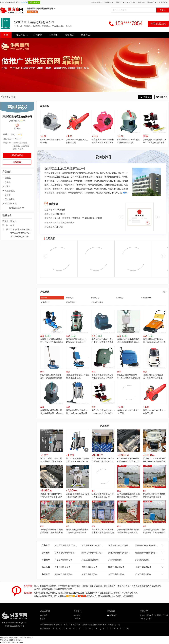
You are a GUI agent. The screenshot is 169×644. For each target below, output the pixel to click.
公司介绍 (38, 35)
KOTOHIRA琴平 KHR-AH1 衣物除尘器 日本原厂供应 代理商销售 (103, 461)
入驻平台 (36, 2)
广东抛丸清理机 (115, 560)
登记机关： (49, 222)
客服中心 (152, 2)
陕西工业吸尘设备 (116, 567)
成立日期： (49, 214)
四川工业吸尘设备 (62, 567)
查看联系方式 (158, 24)
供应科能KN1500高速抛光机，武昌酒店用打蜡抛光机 (51, 378)
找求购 (43, 619)
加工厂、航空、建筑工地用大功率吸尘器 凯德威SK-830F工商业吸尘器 (51, 461)
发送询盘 (113, 615)
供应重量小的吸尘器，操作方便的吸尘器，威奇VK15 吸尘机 (52, 413)
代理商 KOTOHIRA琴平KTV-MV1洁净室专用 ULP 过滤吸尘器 (51, 497)
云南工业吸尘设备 (89, 567)
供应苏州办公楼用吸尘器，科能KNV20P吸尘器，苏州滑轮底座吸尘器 (154, 378)
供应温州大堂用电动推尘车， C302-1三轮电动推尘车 (52, 342)
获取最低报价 (17, 155)
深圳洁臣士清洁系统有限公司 (40, 9)
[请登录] (24, 2)
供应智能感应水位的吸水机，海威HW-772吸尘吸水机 (77, 413)
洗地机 (8, 182)
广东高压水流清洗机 (90, 560)
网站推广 (120, 2)
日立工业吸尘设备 (143, 574)
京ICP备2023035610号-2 (14, 626)
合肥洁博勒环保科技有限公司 (148, 553)
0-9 (128, 629)
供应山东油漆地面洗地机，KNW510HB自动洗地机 (129, 378)
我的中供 (108, 2)
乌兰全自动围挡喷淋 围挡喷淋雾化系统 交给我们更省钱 (103, 532)
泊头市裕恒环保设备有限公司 (67, 553)
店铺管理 (44, 615)
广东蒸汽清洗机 (142, 560)
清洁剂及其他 (11, 203)
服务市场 (131, 2)
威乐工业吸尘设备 (89, 574)
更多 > (165, 292)
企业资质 (77, 619)
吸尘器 (8, 195)
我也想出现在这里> (7, 638)
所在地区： (8, 139)
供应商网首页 (97, 2)
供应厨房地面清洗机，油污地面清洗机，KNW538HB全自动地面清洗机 (103, 378)
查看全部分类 (17, 208)
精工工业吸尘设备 (116, 574)
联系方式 (85, 35)
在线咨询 (17, 162)
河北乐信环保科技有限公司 (120, 553)
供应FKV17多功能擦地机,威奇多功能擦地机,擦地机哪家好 (129, 342)
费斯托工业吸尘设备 (63, 574)
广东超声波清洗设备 (63, 560)
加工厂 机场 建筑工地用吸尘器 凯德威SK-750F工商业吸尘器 (77, 461)
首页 (6, 35)
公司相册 (54, 35)
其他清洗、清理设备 (154, 615)
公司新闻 (70, 35)
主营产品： (8, 143)
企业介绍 (77, 615)
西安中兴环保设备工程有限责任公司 (97, 553)
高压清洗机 (10, 191)
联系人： (7, 134)
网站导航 (163, 2)
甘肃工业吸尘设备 (143, 567)
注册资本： (49, 210)
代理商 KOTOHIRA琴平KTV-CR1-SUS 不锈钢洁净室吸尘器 (154, 461)
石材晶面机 (10, 199)
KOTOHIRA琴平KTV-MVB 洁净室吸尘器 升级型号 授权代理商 (128, 461)
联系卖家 (141, 2)
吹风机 (8, 186)
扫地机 (8, 178)
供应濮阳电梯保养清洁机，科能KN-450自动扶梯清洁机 (154, 342)
